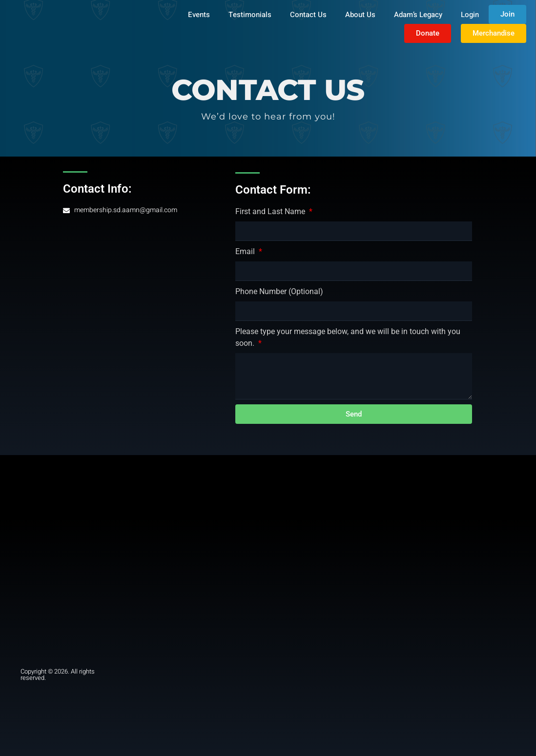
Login (470, 15)
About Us (360, 15)
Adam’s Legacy (418, 15)
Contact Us (308, 15)
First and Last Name (271, 211)
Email (246, 251)
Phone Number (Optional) (279, 291)
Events (199, 15)
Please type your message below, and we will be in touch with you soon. (348, 337)
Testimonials (250, 15)
